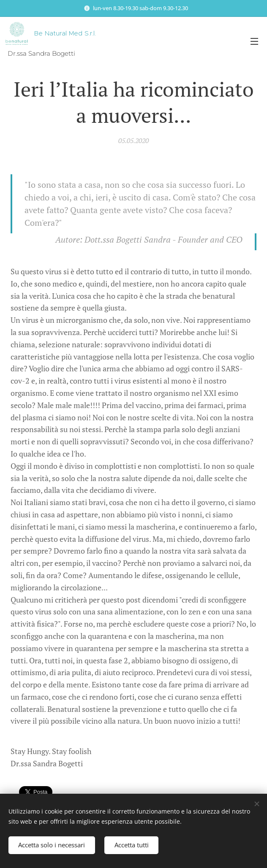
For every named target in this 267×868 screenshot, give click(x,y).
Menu (254, 41)
